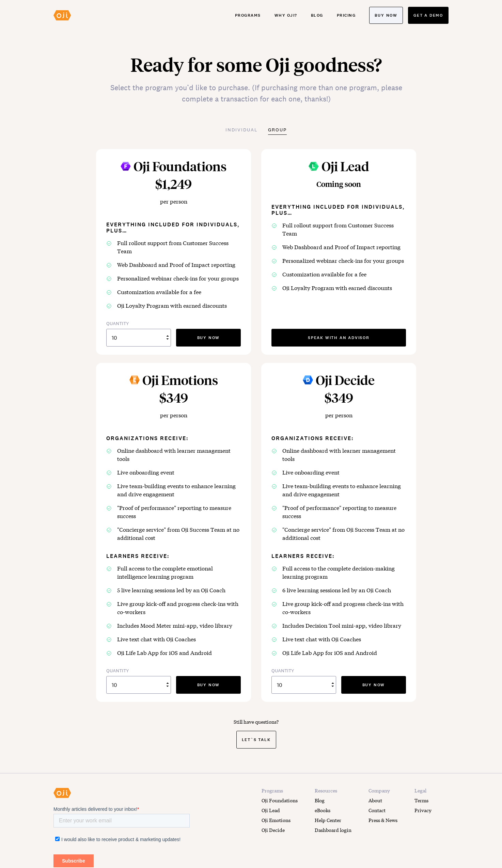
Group (277, 130)
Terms (421, 800)
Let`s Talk (256, 740)
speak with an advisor (339, 337)
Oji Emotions (276, 820)
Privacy (423, 810)
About (375, 800)
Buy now (386, 15)
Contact (377, 810)
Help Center (328, 820)
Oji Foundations (280, 800)
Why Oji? (286, 15)
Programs (248, 15)
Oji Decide (273, 830)
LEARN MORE (69, 865)
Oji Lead (271, 810)
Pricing (346, 15)
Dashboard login (333, 830)
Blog (317, 15)
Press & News (383, 820)
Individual (242, 130)
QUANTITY (139, 334)
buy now (209, 337)
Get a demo (428, 15)
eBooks (323, 810)
